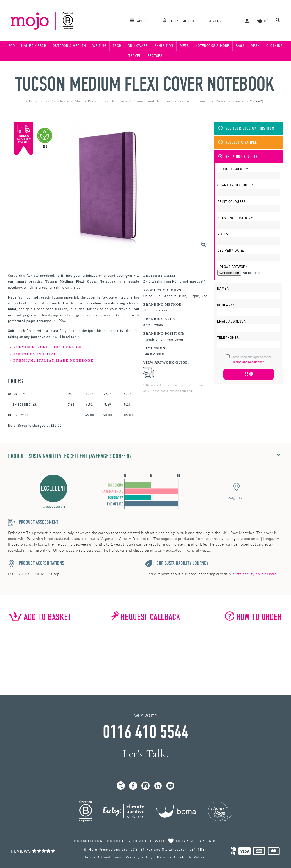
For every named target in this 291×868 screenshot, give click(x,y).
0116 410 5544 (145, 732)
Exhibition (164, 46)
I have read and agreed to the (252, 359)
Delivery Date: (231, 251)
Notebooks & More (212, 46)
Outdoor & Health (69, 46)
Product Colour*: (234, 169)
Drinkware (138, 46)
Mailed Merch (34, 46)
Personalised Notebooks (109, 101)
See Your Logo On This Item (246, 128)
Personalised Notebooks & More (56, 101)
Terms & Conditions (103, 857)
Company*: (226, 305)
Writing (99, 46)
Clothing (274, 46)
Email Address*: (232, 321)
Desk (255, 46)
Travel (135, 56)
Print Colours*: (232, 202)
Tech (117, 46)
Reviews (33, 851)
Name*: (223, 289)
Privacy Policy (139, 857)
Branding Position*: (235, 218)
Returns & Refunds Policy (181, 857)
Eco (12, 46)
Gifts (184, 46)
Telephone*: (228, 338)
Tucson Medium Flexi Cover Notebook (145, 84)
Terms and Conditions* (248, 362)
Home (20, 101)
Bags (240, 46)
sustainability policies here (255, 574)
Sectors (155, 56)
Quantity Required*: (236, 185)
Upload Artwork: (233, 267)
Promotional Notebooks (154, 101)
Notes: (223, 234)
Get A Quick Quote (238, 157)
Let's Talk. (146, 754)
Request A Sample (238, 142)
